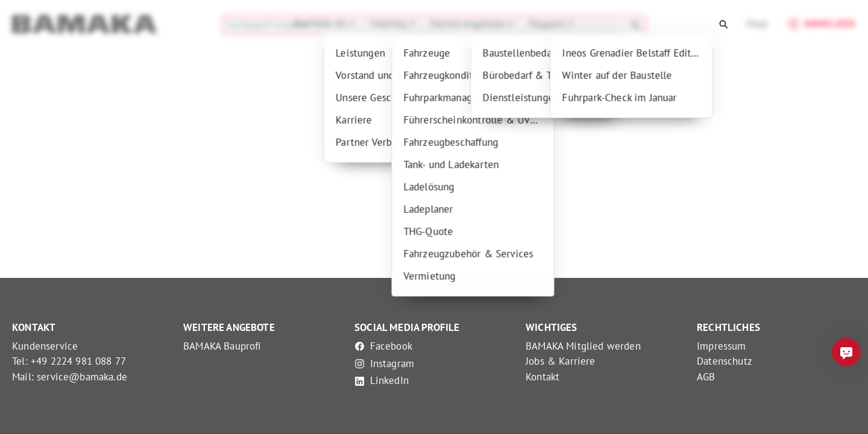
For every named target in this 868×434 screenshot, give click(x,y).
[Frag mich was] (846, 352)
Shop (757, 24)
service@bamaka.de (82, 377)
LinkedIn (382, 380)
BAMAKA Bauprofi (222, 346)
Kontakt (542, 377)
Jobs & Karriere (561, 361)
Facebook (383, 346)
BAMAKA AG (322, 24)
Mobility (390, 24)
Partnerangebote (470, 24)
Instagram (384, 363)
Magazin (549, 24)
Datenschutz (725, 361)
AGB (706, 377)
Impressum (722, 346)
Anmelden (819, 24)
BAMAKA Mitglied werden (583, 346)
